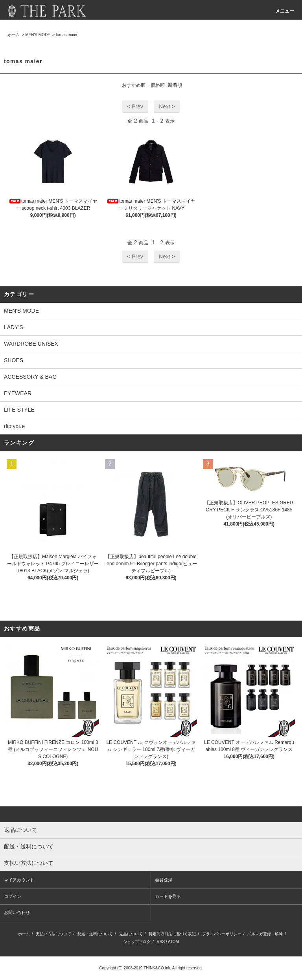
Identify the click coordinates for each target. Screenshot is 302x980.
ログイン (13, 896)
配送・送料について (95, 934)
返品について (131, 934)
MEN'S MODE (38, 35)
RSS (161, 942)
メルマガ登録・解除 (265, 934)
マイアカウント (19, 880)
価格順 (158, 85)
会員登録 (164, 880)
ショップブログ (137, 942)
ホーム (14, 35)
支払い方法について (53, 934)
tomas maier (67, 35)
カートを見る (168, 896)
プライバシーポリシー (222, 934)
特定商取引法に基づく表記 (172, 934)
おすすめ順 (134, 85)
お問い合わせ (17, 912)
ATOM (173, 942)
